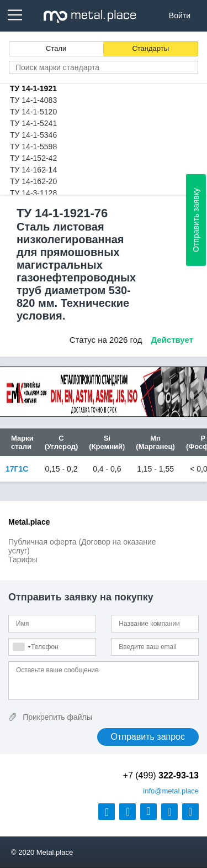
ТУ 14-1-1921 (33, 88)
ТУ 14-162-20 (33, 181)
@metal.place (171, 791)
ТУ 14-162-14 (33, 170)
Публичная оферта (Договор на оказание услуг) (82, 546)
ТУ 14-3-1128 (33, 193)
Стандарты (150, 48)
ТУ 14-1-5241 (33, 123)
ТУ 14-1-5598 (33, 147)
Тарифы (23, 560)
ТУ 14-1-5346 (33, 135)
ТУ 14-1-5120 (33, 112)
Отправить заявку (196, 220)
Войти (180, 15)
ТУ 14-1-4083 (33, 100)
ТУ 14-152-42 (33, 158)
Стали (56, 48)
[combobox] (22, 647)
